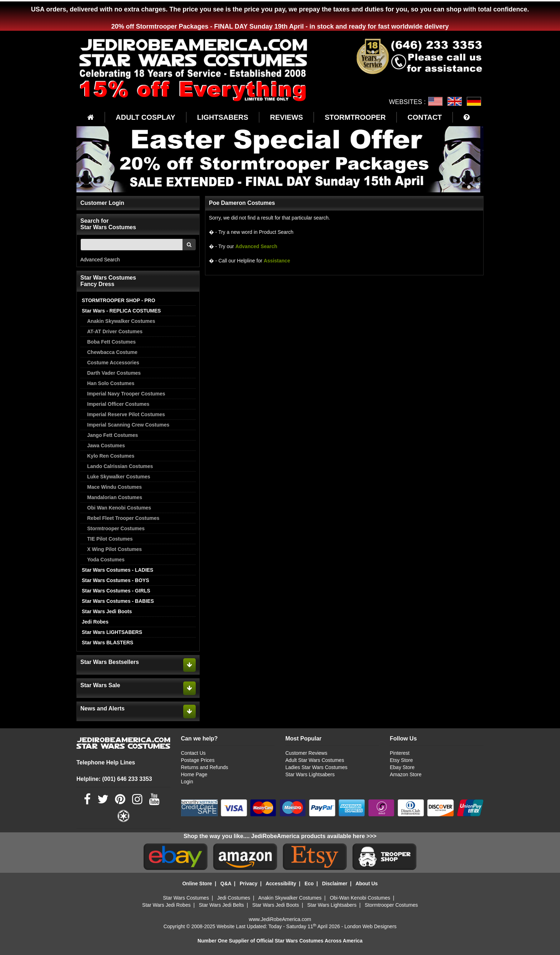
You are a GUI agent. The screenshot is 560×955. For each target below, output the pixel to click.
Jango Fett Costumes (112, 435)
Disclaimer (335, 883)
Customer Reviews (306, 753)
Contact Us (193, 753)
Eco (309, 883)
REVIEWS (286, 117)
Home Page (194, 774)
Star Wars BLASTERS (107, 643)
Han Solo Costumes (111, 383)
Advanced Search (100, 260)
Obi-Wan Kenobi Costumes (360, 898)
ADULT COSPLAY (146, 117)
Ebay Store (402, 767)
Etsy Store (401, 760)
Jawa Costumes (106, 445)
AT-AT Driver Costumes (115, 331)
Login (187, 782)
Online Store (197, 883)
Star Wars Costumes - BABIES (118, 601)
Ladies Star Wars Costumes (316, 767)
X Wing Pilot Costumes (114, 549)
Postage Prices (198, 760)
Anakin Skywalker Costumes (121, 321)
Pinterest (399, 753)
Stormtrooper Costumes (116, 528)
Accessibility (281, 883)
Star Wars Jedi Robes (166, 905)
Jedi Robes (95, 622)
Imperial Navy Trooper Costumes (126, 394)
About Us (366, 883)
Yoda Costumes (106, 560)
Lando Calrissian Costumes (120, 466)
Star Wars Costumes (186, 898)
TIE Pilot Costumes (110, 539)
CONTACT (425, 117)
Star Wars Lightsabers (310, 774)
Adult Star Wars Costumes (315, 760)
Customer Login (102, 203)
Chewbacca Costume (112, 352)
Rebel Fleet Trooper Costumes (123, 518)
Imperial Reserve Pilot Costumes (126, 414)
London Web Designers (370, 926)
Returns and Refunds (205, 767)
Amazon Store (406, 774)
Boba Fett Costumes (111, 342)
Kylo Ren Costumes (111, 456)
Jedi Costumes (234, 898)
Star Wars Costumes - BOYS (116, 580)
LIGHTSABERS (223, 117)
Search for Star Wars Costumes (108, 224)
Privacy (249, 883)
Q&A (226, 883)
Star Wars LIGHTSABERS (112, 632)
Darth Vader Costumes (114, 373)
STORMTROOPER (355, 117)
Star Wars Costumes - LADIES (117, 570)
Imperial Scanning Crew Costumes (128, 425)
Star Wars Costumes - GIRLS (116, 591)
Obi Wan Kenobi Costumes (119, 508)
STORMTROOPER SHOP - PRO (119, 300)
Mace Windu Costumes (114, 487)
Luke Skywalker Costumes (119, 477)
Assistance (277, 261)
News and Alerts (102, 708)
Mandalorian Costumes (115, 497)
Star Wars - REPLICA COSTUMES (121, 311)
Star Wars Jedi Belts (221, 905)
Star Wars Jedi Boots (107, 611)
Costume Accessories (113, 363)
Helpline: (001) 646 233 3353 (114, 779)
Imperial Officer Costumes (118, 404)
